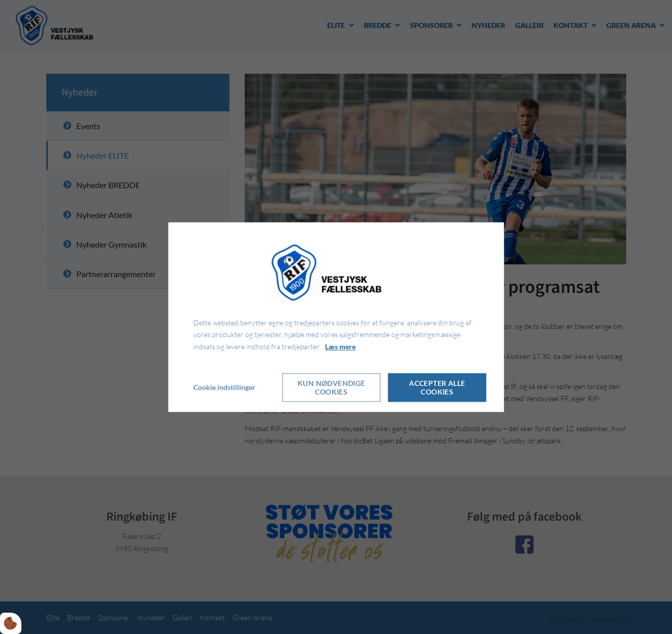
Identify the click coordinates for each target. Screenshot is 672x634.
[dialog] (336, 317)
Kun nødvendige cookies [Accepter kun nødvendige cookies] (331, 387)
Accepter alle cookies (437, 387)
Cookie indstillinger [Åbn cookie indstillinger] (224, 387)
